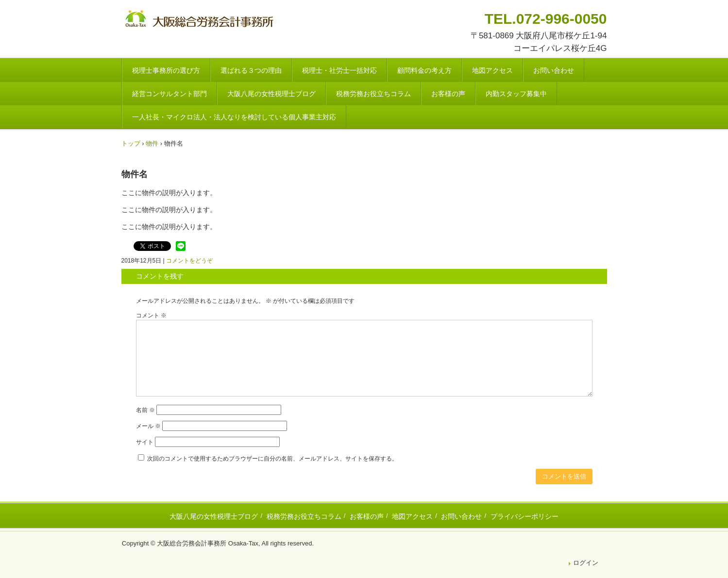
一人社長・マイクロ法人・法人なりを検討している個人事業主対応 (234, 117)
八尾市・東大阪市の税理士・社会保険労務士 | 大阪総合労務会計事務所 (201, 20)
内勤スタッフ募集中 (516, 94)
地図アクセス (492, 70)
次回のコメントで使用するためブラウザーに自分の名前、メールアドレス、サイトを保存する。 (272, 459)
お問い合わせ (554, 70)
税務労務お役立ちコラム (373, 94)
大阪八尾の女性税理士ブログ (271, 94)
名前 (145, 410)
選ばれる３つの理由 (251, 70)
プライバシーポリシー (525, 516)
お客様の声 (448, 94)
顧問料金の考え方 (424, 70)
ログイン (586, 563)
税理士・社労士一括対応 (339, 70)
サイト (145, 442)
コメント (151, 315)
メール (148, 426)
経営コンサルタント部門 (169, 94)
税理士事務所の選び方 (166, 70)
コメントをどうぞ (189, 261)
